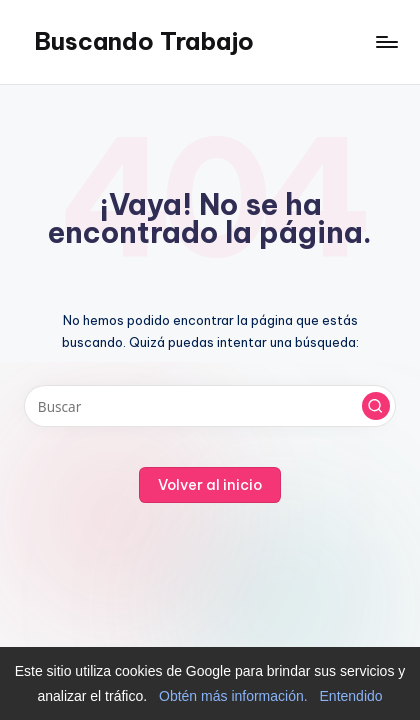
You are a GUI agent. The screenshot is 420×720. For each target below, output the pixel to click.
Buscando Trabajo (144, 41)
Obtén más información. (233, 696)
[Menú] (386, 41)
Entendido (351, 696)
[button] (376, 406)
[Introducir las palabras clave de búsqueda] (210, 406)
